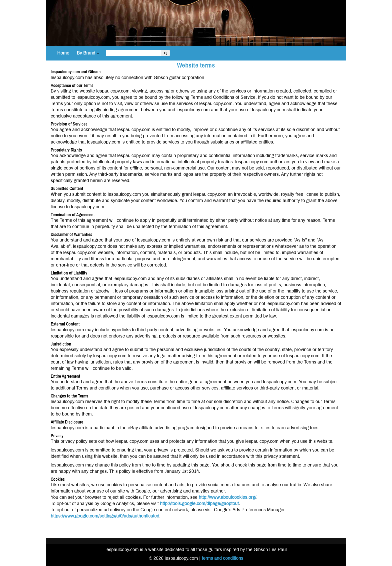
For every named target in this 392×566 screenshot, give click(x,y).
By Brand (88, 53)
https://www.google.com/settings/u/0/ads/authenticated (105, 516)
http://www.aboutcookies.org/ (227, 497)
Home (63, 53)
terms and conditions (222, 558)
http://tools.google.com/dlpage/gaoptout (199, 504)
